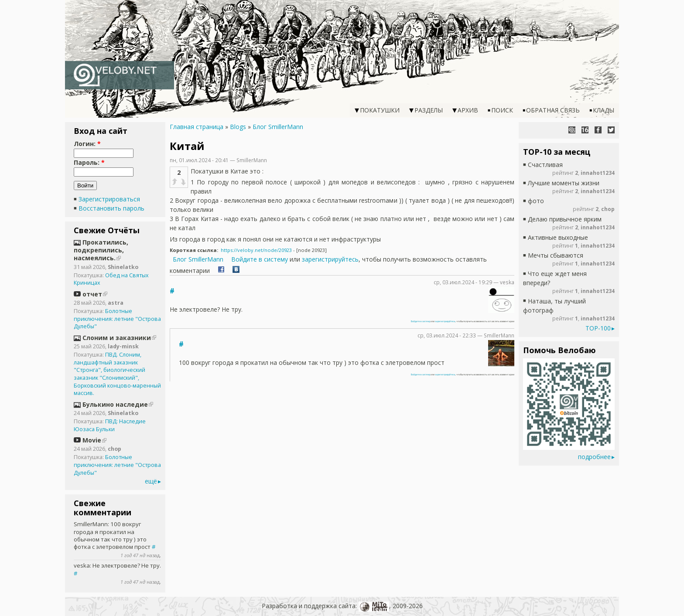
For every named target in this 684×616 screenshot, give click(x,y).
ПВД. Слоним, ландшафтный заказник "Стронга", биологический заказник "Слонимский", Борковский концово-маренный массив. (117, 374)
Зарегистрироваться (109, 199)
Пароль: (89, 162)
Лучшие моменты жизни (564, 183)
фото (536, 201)
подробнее (594, 457)
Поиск (502, 110)
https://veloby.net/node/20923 (256, 250)
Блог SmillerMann (278, 127)
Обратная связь (553, 110)
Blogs (238, 127)
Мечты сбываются (556, 255)
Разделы (429, 110)
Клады (604, 110)
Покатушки (380, 110)
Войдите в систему (260, 259)
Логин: (87, 144)
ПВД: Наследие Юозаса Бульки (110, 425)
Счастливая (545, 165)
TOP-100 (598, 328)
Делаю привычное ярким (565, 219)
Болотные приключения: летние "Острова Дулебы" (117, 319)
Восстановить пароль (111, 208)
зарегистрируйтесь (330, 259)
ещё (151, 481)
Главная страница (197, 127)
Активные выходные (558, 237)
